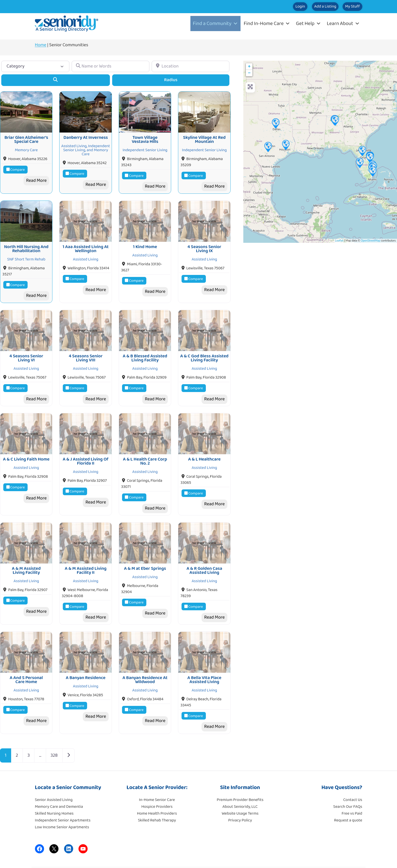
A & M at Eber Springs (145, 553)
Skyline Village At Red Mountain (204, 137)
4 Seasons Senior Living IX (204, 243)
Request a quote (348, 802)
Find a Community (215, 24)
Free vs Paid (352, 795)
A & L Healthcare (204, 447)
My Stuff (348, 7)
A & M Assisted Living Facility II (86, 555)
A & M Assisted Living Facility (26, 555)
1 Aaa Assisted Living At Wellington (86, 243)
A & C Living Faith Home (26, 447)
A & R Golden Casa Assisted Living (204, 555)
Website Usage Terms (240, 795)
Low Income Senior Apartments (62, 809)
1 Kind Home (145, 241)
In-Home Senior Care (157, 782)
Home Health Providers (157, 795)
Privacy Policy (240, 802)
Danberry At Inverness (86, 135)
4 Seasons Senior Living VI (26, 349)
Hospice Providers (157, 788)
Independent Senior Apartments (63, 802)
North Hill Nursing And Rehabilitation (26, 243)
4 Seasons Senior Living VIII (86, 349)
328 (54, 737)
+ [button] (249, 67)
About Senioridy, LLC (240, 788)
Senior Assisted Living (54, 782)
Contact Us (353, 782)
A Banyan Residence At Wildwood (145, 661)
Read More (36, 178)
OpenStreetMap (371, 241)
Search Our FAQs (348, 788)
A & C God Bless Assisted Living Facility (204, 349)
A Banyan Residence (86, 659)
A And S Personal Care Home (26, 661)
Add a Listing (310, 7)
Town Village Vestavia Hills (145, 137)
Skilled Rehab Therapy (157, 802)
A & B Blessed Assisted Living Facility (145, 349)
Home (41, 45)
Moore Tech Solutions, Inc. (340, 858)
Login (275, 7)
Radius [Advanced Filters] (171, 80)
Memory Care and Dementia (59, 788)
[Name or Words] (111, 66)
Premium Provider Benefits (240, 782)
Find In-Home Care (267, 24)
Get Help (309, 24)
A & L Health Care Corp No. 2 (145, 449)
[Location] (191, 66)
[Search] (56, 80)
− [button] (249, 73)
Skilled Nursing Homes (54, 795)
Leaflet (339, 241)
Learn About (343, 24)
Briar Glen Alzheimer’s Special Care (26, 137)
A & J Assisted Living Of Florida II (86, 449)
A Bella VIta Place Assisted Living (204, 661)
